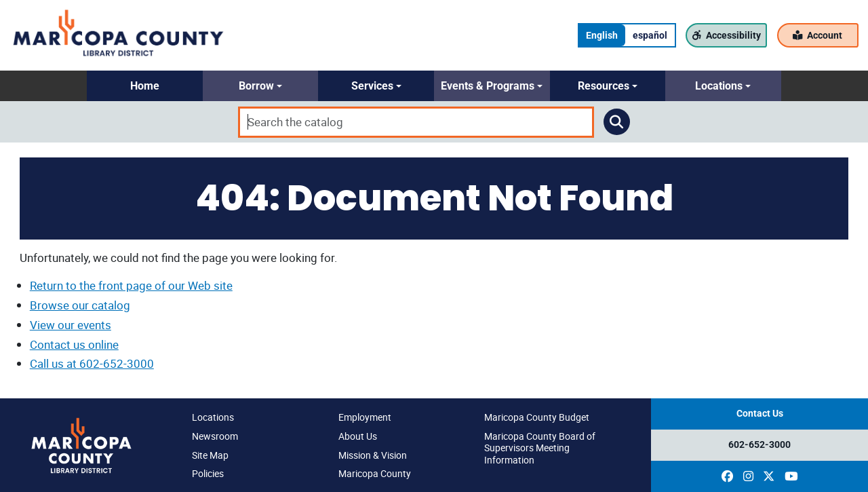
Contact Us (760, 414)
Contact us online (74, 344)
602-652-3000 (759, 445)
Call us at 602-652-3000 (92, 363)
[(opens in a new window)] (727, 476)
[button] (145, 86)
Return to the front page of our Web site (131, 285)
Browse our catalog (80, 305)
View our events (71, 325)
